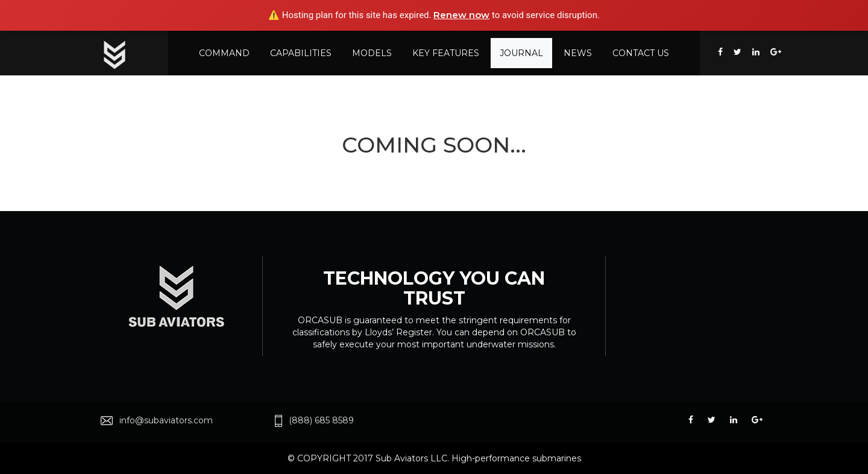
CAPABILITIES (301, 53)
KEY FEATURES (446, 53)
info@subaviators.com (166, 420)
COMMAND (224, 53)
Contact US (641, 53)
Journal (521, 53)
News (578, 53)
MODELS (372, 53)
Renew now (461, 15)
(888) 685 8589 (321, 420)
